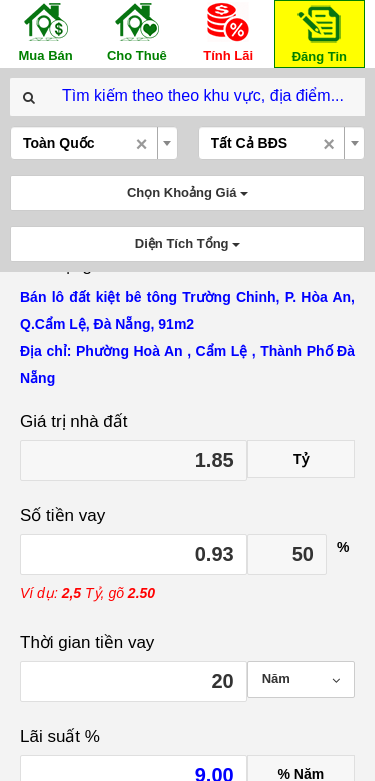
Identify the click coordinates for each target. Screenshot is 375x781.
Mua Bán (46, 31)
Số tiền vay (62, 515)
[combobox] (94, 143)
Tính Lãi (228, 31)
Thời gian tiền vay (87, 642)
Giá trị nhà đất (74, 421)
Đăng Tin (319, 32)
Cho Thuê (137, 31)
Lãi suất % (60, 736)
